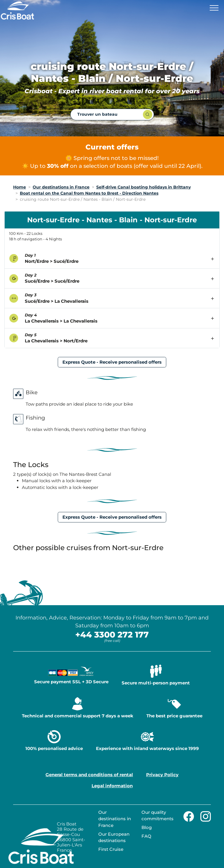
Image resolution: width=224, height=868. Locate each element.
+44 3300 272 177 (112, 635)
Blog (147, 827)
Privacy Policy (162, 775)
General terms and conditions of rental (89, 775)
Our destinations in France (115, 819)
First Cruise (111, 849)
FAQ (146, 836)
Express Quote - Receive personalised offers (112, 362)
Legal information (112, 786)
